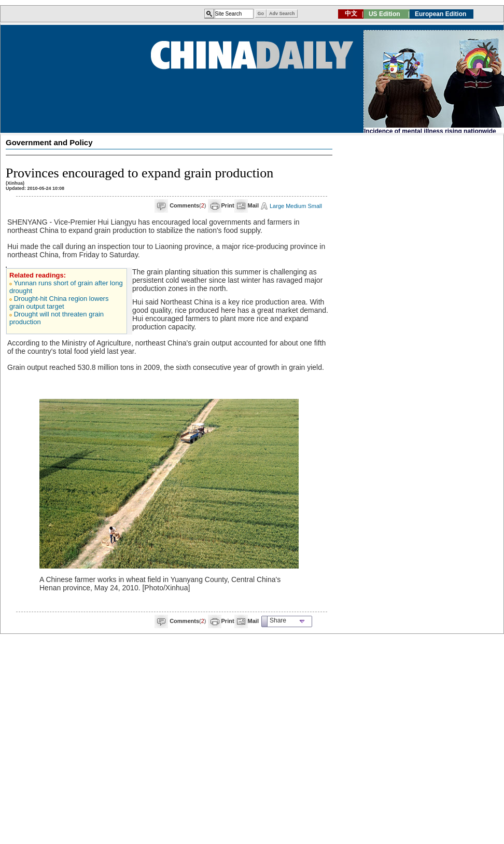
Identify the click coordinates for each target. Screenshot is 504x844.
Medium (296, 206)
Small (315, 206)
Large (277, 206)
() (188, 205)
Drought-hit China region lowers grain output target (59, 302)
